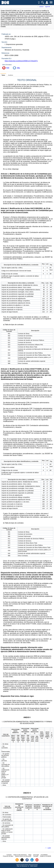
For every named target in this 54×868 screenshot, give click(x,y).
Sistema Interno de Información (23, 856)
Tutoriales (36, 856)
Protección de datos (8, 856)
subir (49, 848)
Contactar (9, 855)
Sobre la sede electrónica (20, 855)
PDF (8, 68)
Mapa (30, 855)
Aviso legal (36, 855)
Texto (3, 75)
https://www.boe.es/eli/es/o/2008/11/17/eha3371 (21, 61)
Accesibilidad (44, 855)
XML (18, 68)
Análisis (10, 75)
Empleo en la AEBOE (46, 856)
